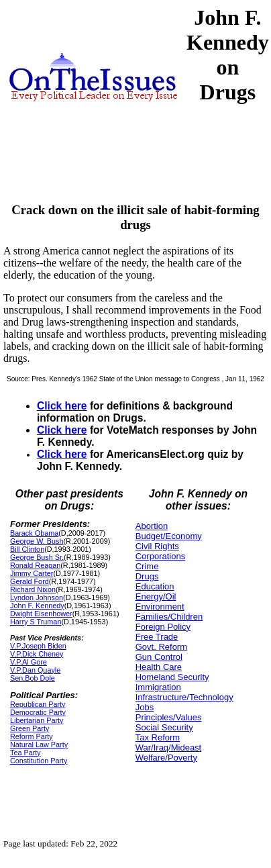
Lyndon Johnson (37, 597)
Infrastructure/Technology (184, 697)
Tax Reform (158, 737)
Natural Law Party (39, 744)
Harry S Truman (36, 622)
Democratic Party (38, 712)
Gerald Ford (30, 581)
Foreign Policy (163, 627)
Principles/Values (169, 717)
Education (155, 586)
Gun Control (159, 657)
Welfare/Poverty (166, 758)
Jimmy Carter (32, 573)
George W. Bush (37, 541)
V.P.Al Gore (29, 662)
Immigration (158, 687)
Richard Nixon (33, 589)
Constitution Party (39, 761)
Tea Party (25, 753)
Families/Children (169, 617)
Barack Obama (34, 533)
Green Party (30, 728)
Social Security (164, 727)
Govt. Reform (161, 647)
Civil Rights (157, 546)
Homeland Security (172, 677)
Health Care (159, 667)
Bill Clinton (27, 549)
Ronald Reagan (35, 565)
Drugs (147, 576)
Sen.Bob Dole (33, 678)
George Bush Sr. (37, 557)
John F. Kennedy (37, 606)
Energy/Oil (156, 596)
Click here (62, 406)
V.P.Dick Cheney (37, 654)
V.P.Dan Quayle (35, 670)
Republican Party (38, 704)
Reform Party (32, 736)
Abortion (152, 526)
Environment (160, 607)
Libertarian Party (37, 720)
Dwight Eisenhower (41, 614)
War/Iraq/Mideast (169, 748)
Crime (147, 566)
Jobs (145, 707)
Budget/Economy (169, 536)
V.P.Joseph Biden (38, 646)
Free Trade (157, 637)
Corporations (160, 556)
